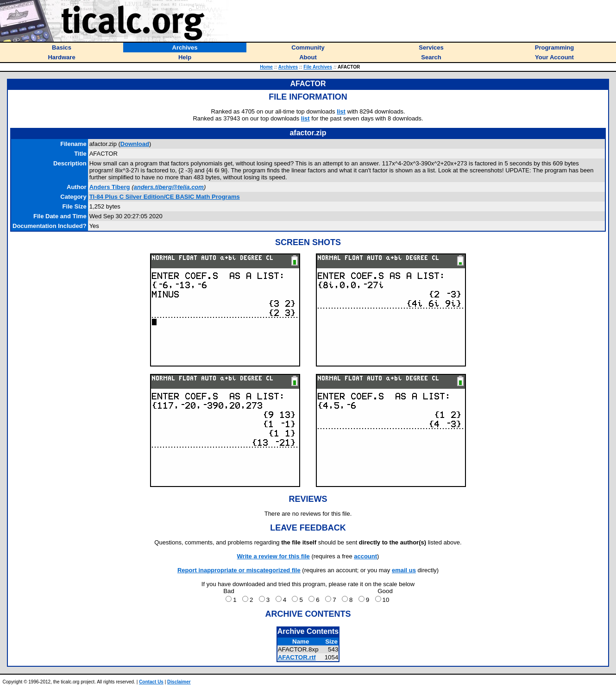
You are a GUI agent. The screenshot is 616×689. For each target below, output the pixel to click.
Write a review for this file (273, 556)
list (341, 111)
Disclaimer (179, 682)
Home (266, 67)
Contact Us (151, 682)
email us (404, 570)
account (365, 556)
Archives (288, 67)
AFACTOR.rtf (297, 657)
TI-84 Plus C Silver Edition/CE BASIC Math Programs (165, 197)
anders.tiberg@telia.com (168, 187)
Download (135, 144)
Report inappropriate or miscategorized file (239, 570)
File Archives (318, 67)
